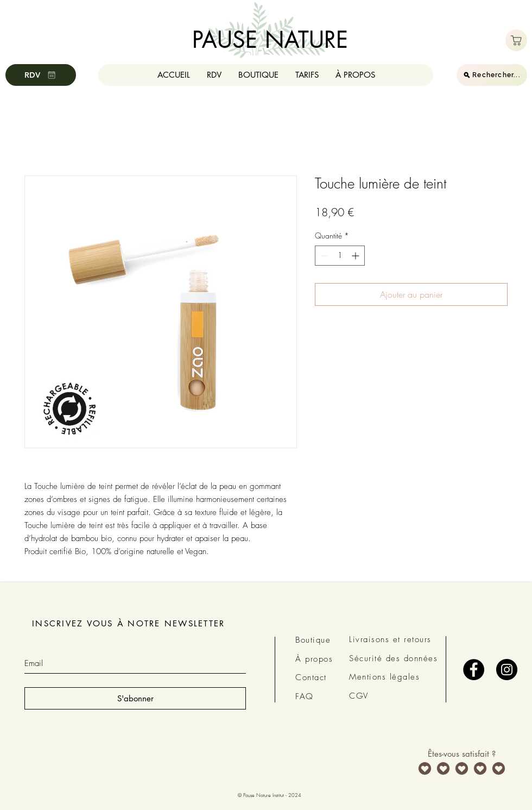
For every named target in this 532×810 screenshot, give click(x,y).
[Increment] (356, 256)
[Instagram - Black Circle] (507, 670)
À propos (314, 659)
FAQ (305, 696)
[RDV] (41, 75)
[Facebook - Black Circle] (474, 670)
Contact (311, 677)
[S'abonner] (135, 698)
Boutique (313, 640)
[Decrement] (323, 256)
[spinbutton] (340, 256)
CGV (359, 696)
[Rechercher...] (492, 75)
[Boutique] (516, 40)
